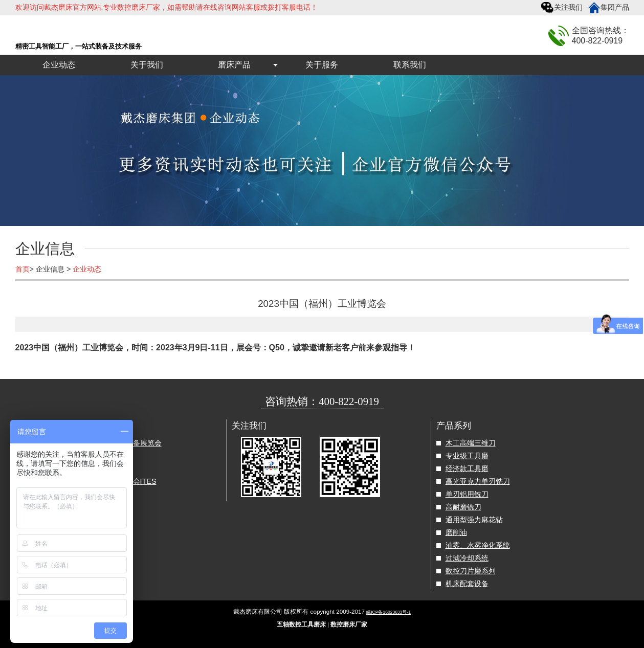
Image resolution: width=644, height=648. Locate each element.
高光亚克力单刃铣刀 (478, 481)
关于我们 (147, 65)
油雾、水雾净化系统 (478, 545)
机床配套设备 (467, 584)
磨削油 (456, 532)
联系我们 (410, 65)
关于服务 (322, 65)
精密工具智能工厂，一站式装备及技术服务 (79, 46)
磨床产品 (234, 65)
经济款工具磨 (467, 468)
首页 (23, 269)
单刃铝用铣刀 (467, 494)
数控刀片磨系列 (471, 571)
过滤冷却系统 (467, 558)
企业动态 (59, 65)
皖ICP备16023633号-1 (388, 612)
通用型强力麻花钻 (474, 520)
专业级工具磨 (467, 456)
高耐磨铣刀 (463, 507)
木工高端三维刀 (471, 443)
